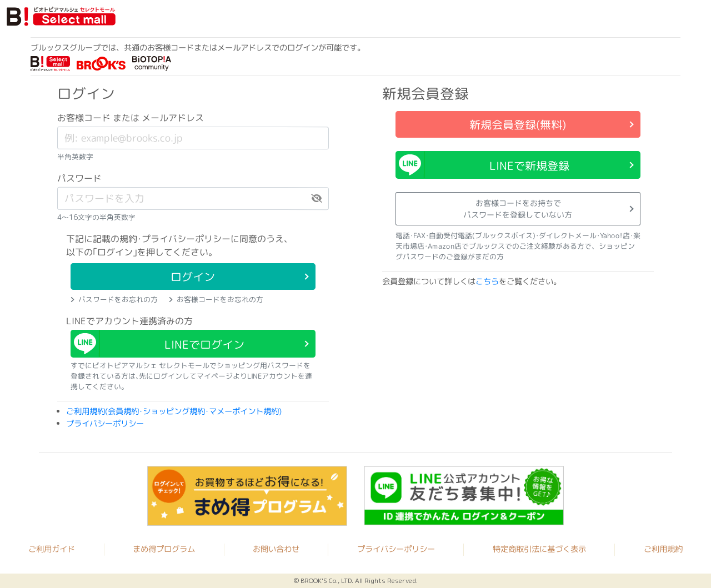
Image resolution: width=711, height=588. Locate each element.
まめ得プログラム (164, 549)
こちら (487, 282)
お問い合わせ (276, 549)
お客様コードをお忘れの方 (216, 299)
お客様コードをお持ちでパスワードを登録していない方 (518, 209)
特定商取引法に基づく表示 (539, 549)
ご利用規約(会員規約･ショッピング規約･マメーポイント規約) (174, 411)
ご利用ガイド (52, 549)
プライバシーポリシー (105, 423)
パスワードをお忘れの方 (114, 299)
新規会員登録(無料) (518, 124)
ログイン (193, 277)
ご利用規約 (663, 549)
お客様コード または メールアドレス (131, 118)
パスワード (79, 178)
